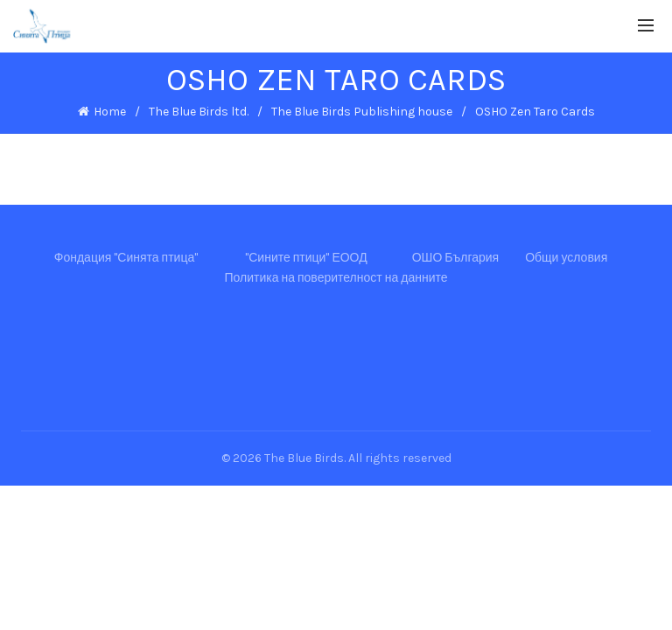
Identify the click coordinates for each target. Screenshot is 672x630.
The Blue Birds (304, 458)
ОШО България (456, 258)
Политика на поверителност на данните (336, 278)
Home (110, 112)
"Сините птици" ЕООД (306, 258)
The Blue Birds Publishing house (362, 112)
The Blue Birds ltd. (199, 112)
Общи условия (566, 258)
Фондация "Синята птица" (126, 258)
